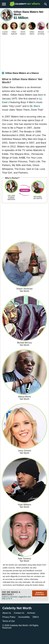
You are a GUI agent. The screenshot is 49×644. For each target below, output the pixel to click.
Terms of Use (8, 621)
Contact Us (19, 613)
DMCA (36, 617)
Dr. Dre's (35, 106)
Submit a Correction (40, 593)
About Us (7, 613)
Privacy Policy (9, 617)
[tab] (24, 74)
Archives (31, 613)
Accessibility (24, 617)
